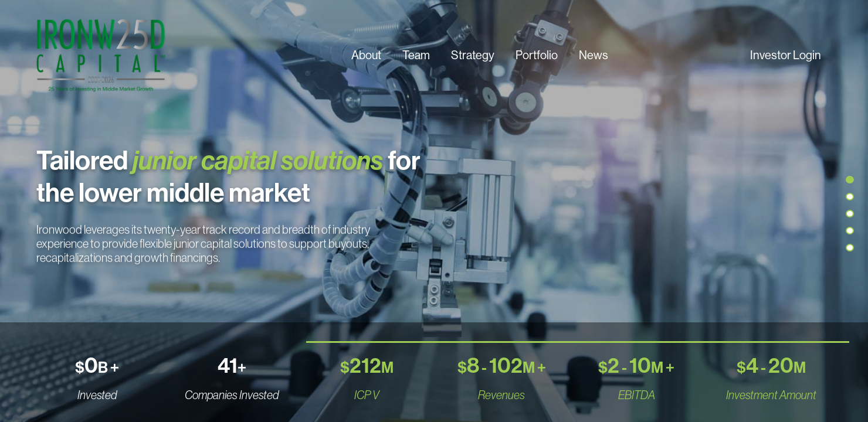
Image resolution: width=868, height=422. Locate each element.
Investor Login (786, 55)
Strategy (473, 55)
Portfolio (537, 55)
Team (416, 55)
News (594, 55)
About (366, 55)
